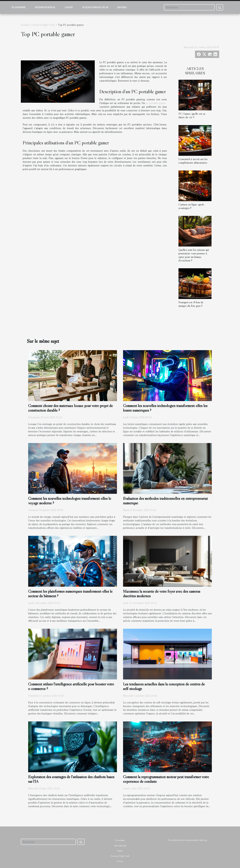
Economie (19, 7)
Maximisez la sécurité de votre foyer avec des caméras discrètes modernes (162, 594)
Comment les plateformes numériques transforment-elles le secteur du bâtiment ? (70, 594)
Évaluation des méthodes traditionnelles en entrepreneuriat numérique (165, 501)
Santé (69, 7)
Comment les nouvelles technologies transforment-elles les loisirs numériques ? (165, 408)
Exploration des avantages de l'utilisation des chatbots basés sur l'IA (71, 779)
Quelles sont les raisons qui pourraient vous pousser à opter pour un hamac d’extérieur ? (194, 255)
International (45, 7)
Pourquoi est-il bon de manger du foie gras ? (191, 304)
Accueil (25, 25)
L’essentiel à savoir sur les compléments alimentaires (193, 161)
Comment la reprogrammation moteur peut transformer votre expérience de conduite (166, 779)
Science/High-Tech (95, 7)
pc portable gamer (156, 103)
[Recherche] (189, 7)
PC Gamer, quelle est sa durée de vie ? (192, 115)
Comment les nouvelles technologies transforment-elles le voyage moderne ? (70, 501)
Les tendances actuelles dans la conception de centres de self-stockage (164, 686)
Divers (122, 7)
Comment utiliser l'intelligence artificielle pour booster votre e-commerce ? (71, 686)
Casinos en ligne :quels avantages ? (191, 206)
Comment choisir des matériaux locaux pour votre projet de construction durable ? (70, 408)
